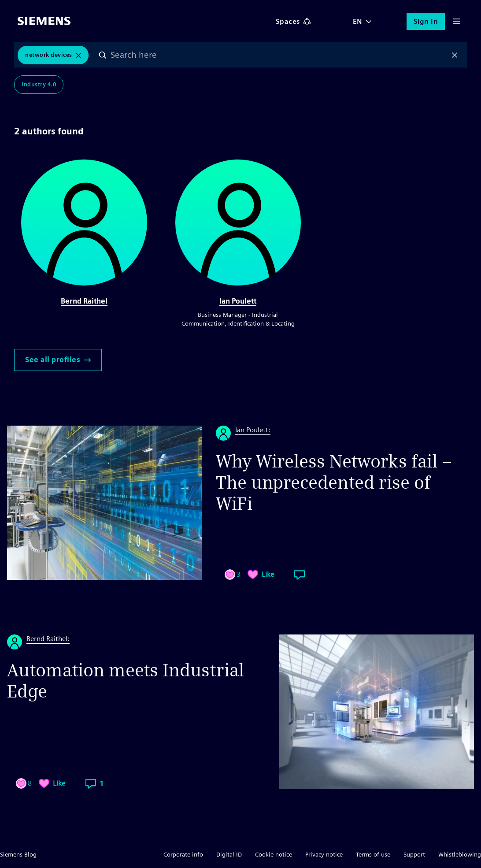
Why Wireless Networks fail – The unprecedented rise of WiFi (334, 482)
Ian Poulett (238, 301)
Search (103, 55)
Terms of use (373, 854)
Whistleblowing (460, 854)
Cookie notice (274, 854)
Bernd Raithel (84, 301)
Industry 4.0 (39, 84)
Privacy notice (324, 854)
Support (414, 854)
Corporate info (183, 854)
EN (358, 21)
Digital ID (229, 854)
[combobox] (279, 55)
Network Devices (49, 55)
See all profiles (58, 360)
